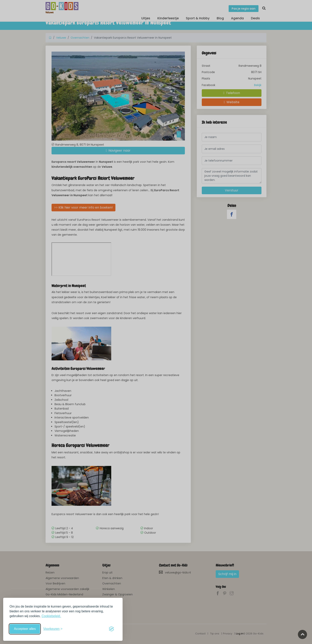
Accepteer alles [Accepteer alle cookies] (25, 629)
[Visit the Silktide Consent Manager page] (111, 629)
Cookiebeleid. (51, 616)
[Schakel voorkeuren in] (53, 629)
